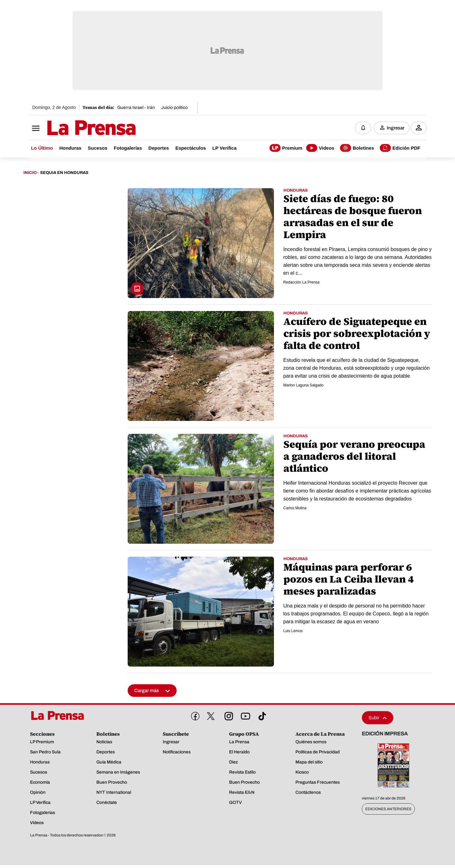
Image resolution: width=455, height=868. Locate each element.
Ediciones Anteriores (388, 809)
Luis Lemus (293, 631)
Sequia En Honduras (64, 173)
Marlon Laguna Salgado (303, 386)
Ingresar (396, 128)
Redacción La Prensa (302, 283)
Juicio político (174, 108)
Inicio (30, 173)
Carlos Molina (295, 508)
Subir (378, 718)
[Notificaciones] (363, 128)
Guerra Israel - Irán (136, 108)
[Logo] (76, 129)
